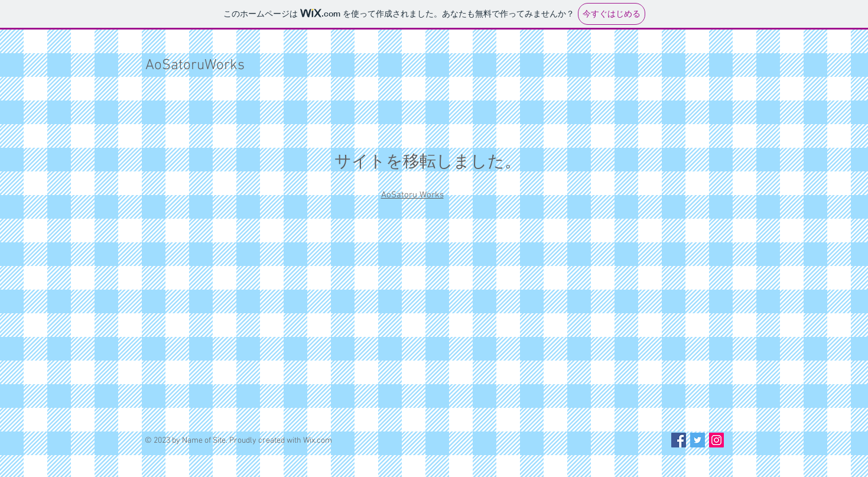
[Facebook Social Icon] (679, 440)
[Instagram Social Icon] (716, 440)
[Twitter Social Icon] (698, 440)
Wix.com (318, 441)
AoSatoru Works (412, 195)
